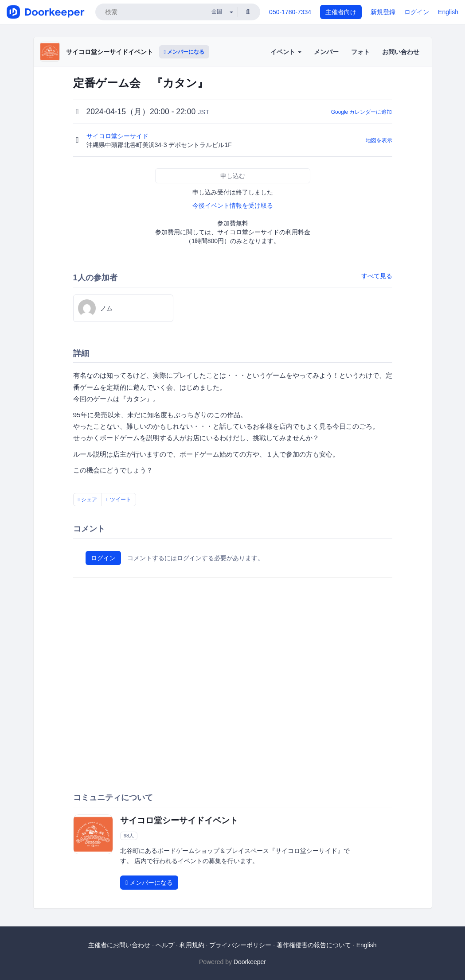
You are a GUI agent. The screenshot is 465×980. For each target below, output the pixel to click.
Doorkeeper (250, 962)
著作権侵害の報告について (314, 945)
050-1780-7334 (290, 12)
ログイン (417, 12)
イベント (286, 52)
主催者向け (341, 12)
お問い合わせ (401, 52)
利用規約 (192, 945)
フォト (360, 52)
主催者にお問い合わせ (119, 945)
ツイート (119, 500)
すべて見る (377, 276)
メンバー (326, 52)
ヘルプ (165, 945)
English (448, 12)
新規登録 (383, 12)
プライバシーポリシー (240, 945)
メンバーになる (184, 52)
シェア (88, 500)
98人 (129, 836)
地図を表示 (379, 140)
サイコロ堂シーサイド (118, 136)
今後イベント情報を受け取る (233, 205)
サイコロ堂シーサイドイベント (109, 52)
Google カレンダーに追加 (362, 112)
